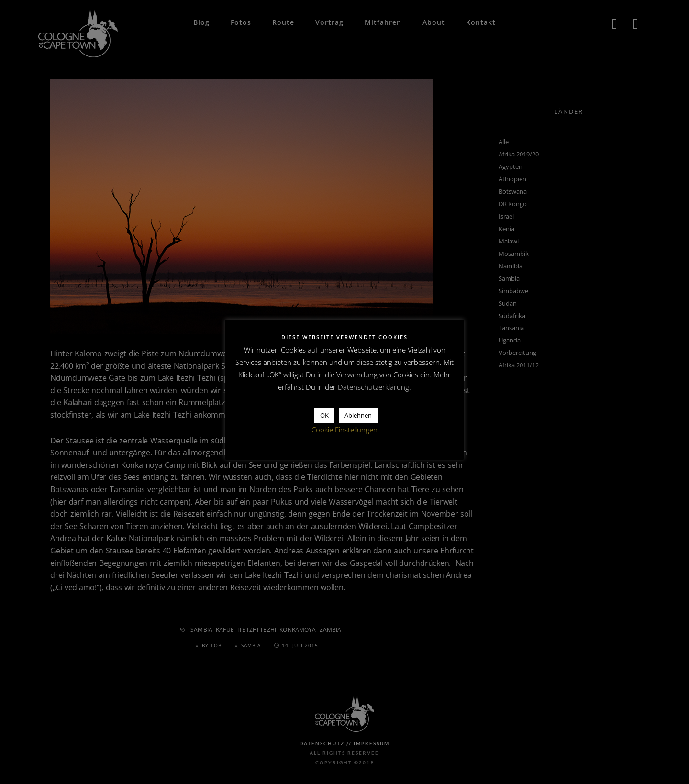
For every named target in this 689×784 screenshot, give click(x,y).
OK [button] (324, 415)
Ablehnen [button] (358, 415)
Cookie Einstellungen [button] (344, 430)
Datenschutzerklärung (373, 387)
